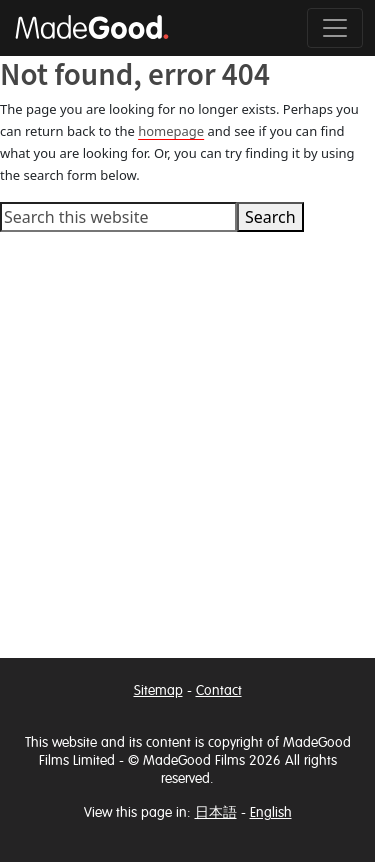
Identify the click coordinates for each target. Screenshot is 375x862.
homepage (171, 131)
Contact (219, 690)
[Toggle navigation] (335, 28)
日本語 (216, 812)
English (271, 812)
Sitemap (158, 690)
